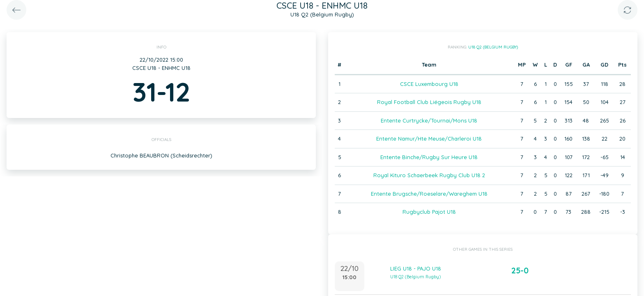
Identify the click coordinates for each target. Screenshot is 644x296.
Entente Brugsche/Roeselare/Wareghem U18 (429, 194)
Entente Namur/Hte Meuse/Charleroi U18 (429, 139)
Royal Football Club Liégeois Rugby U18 (429, 102)
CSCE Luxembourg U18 (429, 84)
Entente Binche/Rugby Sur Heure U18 (429, 157)
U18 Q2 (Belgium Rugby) (493, 47)
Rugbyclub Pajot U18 (429, 212)
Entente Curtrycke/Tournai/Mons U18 (429, 120)
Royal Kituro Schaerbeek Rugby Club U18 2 (429, 175)
